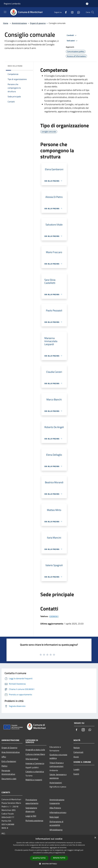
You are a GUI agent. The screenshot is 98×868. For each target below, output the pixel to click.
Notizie (77, 748)
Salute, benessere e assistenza (58, 776)
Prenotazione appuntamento (32, 801)
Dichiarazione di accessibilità (56, 823)
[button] (49, 864)
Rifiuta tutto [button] (59, 858)
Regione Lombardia (12, 4)
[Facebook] (65, 12)
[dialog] (49, 852)
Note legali (54, 817)
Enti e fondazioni (9, 761)
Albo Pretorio (55, 808)
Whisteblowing (56, 830)
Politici (4, 766)
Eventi (76, 774)
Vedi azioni (72, 41)
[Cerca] (93, 12)
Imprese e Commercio (35, 763)
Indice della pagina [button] (15, 66)
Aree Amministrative (11, 752)
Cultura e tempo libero (35, 754)
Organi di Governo (9, 748)
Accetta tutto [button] (39, 858)
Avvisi (76, 757)
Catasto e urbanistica (35, 771)
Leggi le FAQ (31, 816)
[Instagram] (71, 12)
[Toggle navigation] (5, 12)
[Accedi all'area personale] (87, 4)
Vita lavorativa (32, 759)
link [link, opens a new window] (64, 853)
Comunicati (78, 752)
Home (6, 23)
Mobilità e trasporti (34, 780)
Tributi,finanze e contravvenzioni (57, 764)
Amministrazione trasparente (57, 801)
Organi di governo (38, 23)
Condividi (72, 35)
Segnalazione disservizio (31, 810)
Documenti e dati (9, 779)
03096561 (54, 616)
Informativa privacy (58, 812)
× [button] (95, 838)
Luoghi (76, 769)
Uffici (4, 757)
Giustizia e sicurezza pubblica (58, 756)
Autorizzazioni (56, 783)
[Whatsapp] (78, 12)
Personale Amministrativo (8, 772)
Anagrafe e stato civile (35, 750)
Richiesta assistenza (34, 821)
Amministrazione (19, 23)
